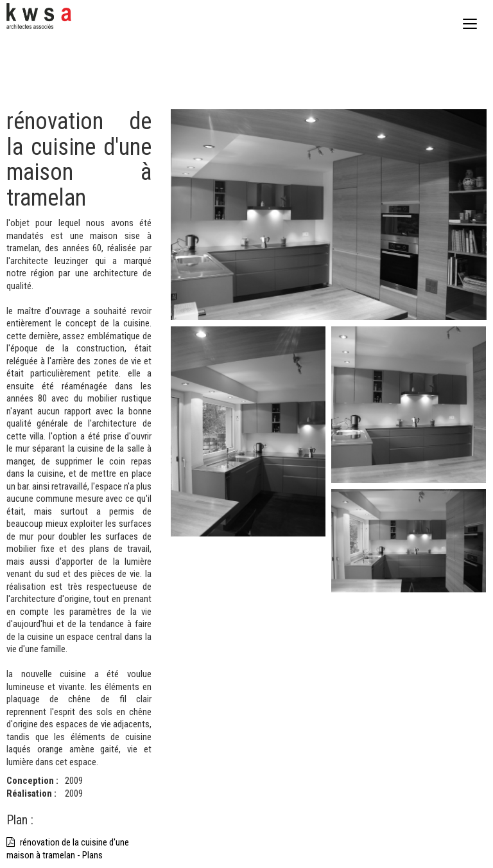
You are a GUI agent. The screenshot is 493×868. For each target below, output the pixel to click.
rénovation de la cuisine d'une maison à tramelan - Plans (68, 849)
